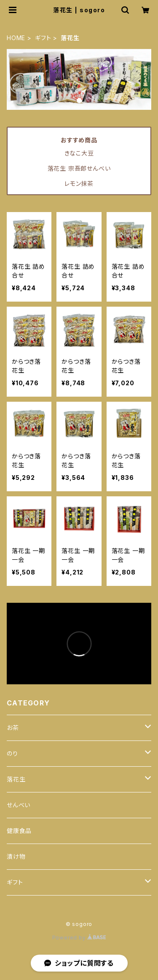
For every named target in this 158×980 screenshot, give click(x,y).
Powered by (79, 938)
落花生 (16, 779)
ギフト (43, 38)
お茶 (13, 728)
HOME (16, 38)
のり (12, 753)
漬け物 (16, 856)
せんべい (19, 805)
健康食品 (19, 831)
